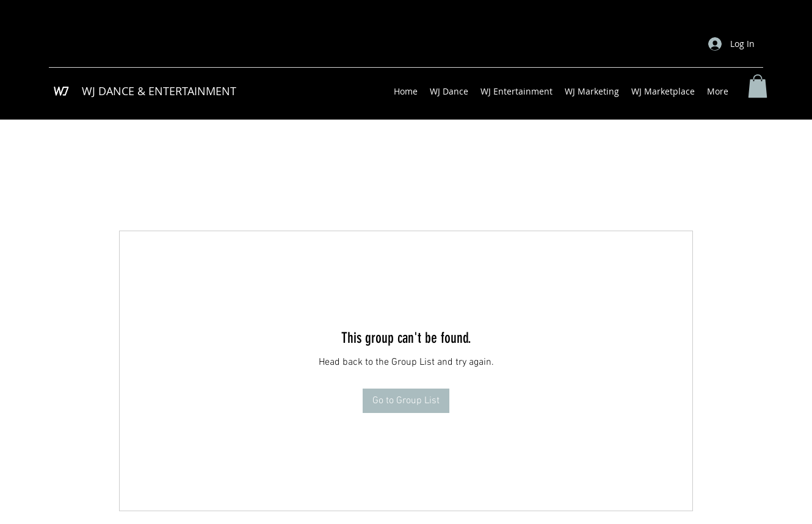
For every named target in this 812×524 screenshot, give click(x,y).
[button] (758, 86)
